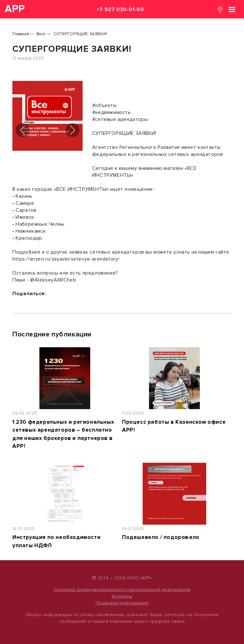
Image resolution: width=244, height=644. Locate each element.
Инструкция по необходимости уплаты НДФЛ (56, 541)
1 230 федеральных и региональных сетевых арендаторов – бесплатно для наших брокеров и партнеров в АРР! (63, 434)
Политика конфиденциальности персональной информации (122, 590)
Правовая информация (122, 603)
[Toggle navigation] (232, 9)
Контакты (122, 596)
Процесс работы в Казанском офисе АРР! (174, 426)
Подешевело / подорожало (161, 537)
